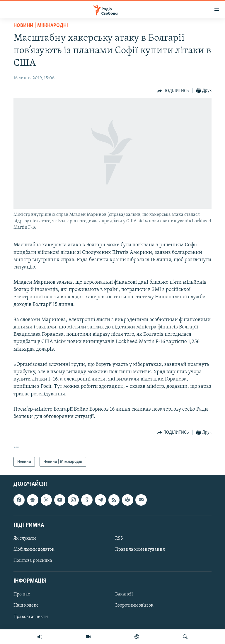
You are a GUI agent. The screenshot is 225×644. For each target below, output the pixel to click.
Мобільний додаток (34, 550)
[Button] (173, 91)
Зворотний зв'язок (134, 606)
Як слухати (25, 538)
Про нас (22, 595)
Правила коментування (140, 550)
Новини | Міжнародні (41, 26)
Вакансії (124, 595)
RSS (119, 538)
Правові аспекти (31, 617)
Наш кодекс (26, 606)
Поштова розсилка (33, 561)
